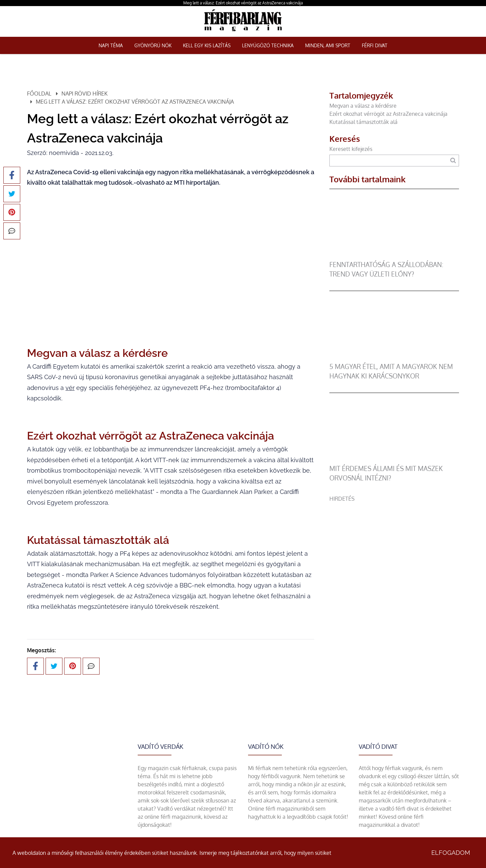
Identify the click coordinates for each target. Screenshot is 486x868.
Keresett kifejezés (351, 149)
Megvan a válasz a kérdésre (363, 106)
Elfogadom (451, 853)
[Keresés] (453, 161)
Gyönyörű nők (153, 45)
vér (70, 388)
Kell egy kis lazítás (207, 45)
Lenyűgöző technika (268, 45)
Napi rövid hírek (85, 94)
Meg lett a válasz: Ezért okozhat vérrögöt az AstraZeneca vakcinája (243, 3)
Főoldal (39, 94)
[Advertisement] (394, 550)
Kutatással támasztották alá (363, 122)
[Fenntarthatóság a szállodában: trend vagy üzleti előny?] (392, 256)
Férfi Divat (375, 45)
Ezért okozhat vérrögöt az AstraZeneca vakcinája (388, 114)
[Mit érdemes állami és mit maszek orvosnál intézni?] (392, 460)
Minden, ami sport (328, 45)
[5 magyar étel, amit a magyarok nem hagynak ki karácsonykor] (392, 358)
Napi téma (111, 45)
